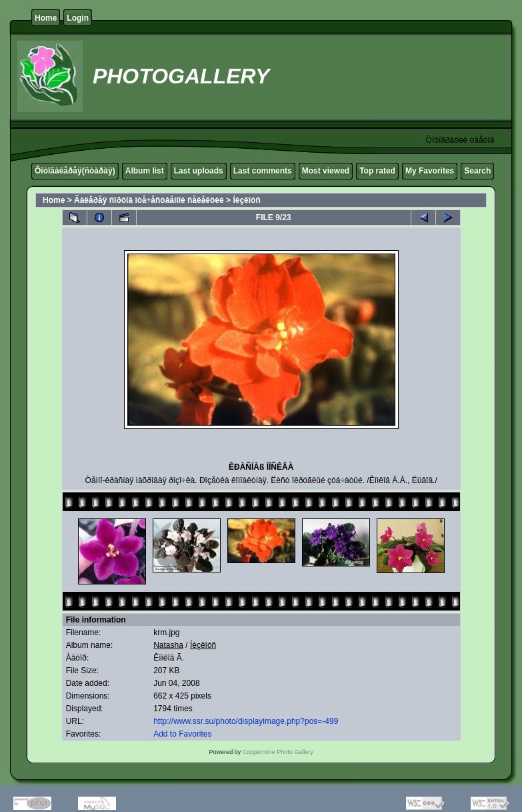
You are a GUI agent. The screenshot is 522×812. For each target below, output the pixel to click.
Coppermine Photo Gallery (278, 752)
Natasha (168, 645)
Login (78, 18)
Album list (145, 171)
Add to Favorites (182, 734)
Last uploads (199, 171)
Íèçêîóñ (246, 200)
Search (477, 171)
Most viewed (326, 171)
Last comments (263, 171)
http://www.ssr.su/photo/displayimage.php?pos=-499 (246, 721)
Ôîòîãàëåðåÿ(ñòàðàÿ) (75, 171)
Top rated (377, 171)
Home (46, 18)
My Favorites (430, 171)
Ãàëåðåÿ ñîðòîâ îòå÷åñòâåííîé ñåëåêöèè (149, 200)
